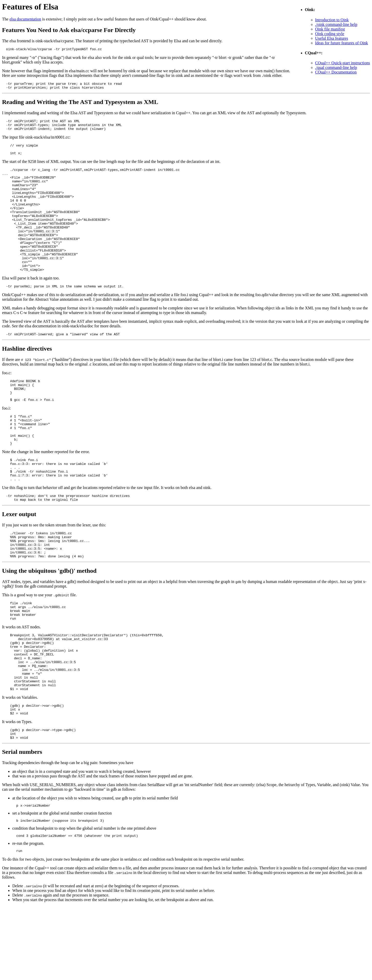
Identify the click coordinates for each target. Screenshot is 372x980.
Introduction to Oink (332, 20)
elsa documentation (25, 19)
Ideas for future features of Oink (342, 43)
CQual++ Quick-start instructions (343, 63)
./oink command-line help (336, 24)
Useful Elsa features (332, 38)
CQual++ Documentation (336, 72)
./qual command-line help (336, 67)
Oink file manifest (330, 29)
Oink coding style (330, 34)
